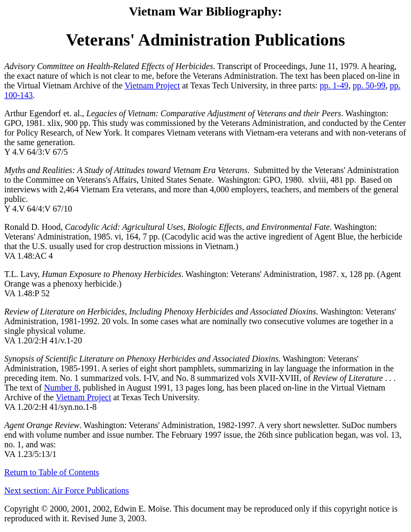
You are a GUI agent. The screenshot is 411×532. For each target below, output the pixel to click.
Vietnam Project (152, 85)
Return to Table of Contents (52, 472)
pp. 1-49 (334, 85)
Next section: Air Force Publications (67, 490)
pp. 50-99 (369, 85)
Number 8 (61, 388)
